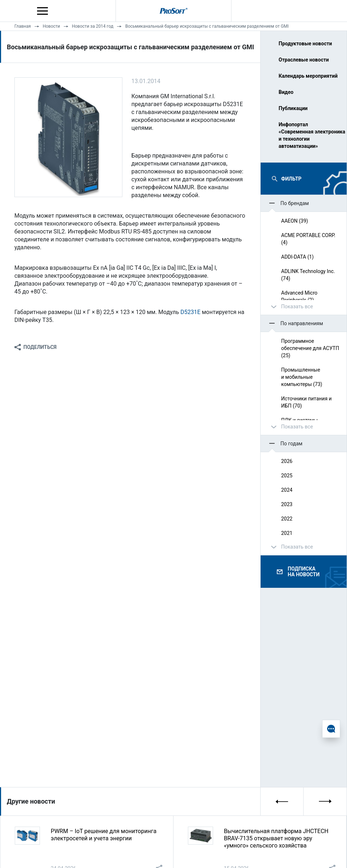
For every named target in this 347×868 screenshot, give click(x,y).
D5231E (190, 312)
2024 (287, 490)
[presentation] (282, 801)
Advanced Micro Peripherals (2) (299, 296)
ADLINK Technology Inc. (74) (308, 275)
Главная (23, 26)
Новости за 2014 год (93, 26)
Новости (51, 26)
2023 (287, 504)
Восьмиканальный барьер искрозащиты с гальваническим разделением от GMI (207, 26)
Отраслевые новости (304, 60)
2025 (287, 476)
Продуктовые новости (305, 44)
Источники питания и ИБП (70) (306, 402)
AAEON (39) (295, 221)
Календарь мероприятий (308, 76)
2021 (287, 533)
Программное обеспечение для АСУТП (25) (310, 348)
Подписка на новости (303, 572)
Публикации (293, 108)
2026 (287, 461)
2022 (287, 519)
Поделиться (40, 347)
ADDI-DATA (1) (297, 257)
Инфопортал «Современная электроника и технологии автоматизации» (310, 135)
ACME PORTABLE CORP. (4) (308, 239)
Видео (286, 92)
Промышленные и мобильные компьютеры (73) (302, 377)
